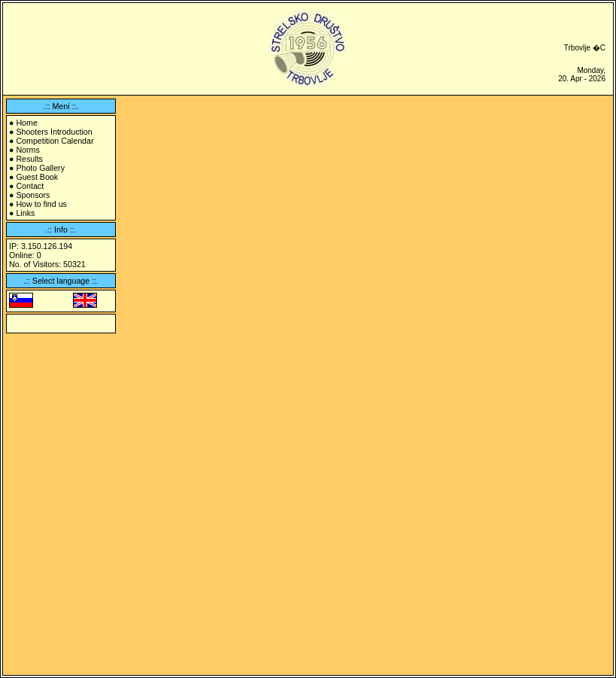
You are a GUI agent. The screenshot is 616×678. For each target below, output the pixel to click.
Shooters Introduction (54, 132)
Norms (27, 150)
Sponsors (33, 195)
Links (25, 213)
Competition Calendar (55, 141)
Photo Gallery (40, 168)
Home (26, 123)
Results (29, 159)
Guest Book (37, 177)
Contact (30, 186)
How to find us (41, 204)
